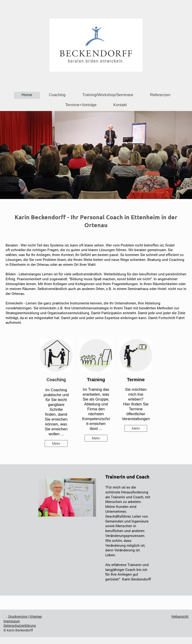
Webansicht (180, 616)
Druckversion (16, 616)
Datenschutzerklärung (20, 625)
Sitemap (36, 616)
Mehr (56, 443)
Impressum (12, 621)
